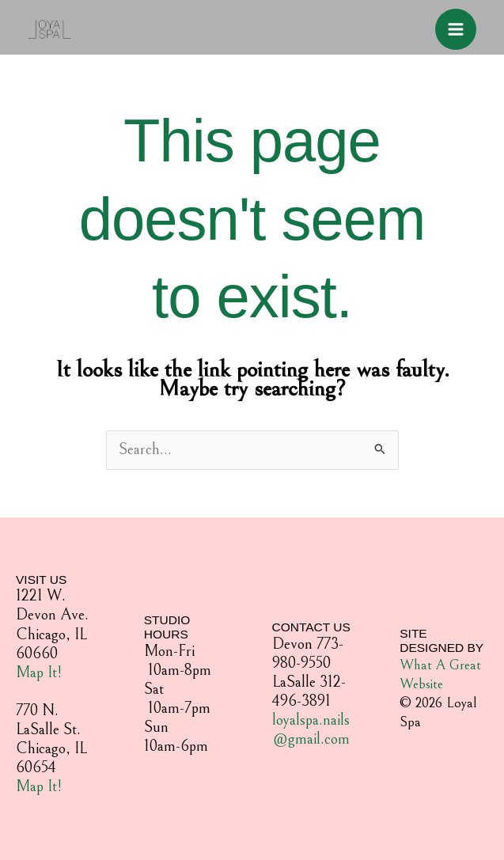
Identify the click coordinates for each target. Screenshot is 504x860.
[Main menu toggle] (456, 29)
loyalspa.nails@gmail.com (311, 730)
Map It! (39, 673)
